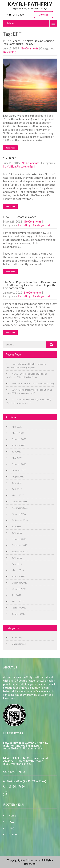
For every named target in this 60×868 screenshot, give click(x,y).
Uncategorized (26, 166)
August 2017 (18, 477)
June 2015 (17, 533)
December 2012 (20, 583)
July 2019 (17, 452)
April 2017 (17, 489)
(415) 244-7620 (15, 15)
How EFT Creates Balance (20, 217)
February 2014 (19, 539)
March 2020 (18, 433)
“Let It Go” (10, 158)
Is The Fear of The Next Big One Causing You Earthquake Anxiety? (29, 42)
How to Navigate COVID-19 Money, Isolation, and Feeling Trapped (26, 744)
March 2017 (18, 495)
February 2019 (19, 464)
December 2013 (20, 545)
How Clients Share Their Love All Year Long (33, 383)
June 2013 (17, 558)
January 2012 (19, 614)
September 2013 (20, 551)
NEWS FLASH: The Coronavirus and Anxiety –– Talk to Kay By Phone (25, 760)
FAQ (11, 822)
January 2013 (19, 576)
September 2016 (20, 520)
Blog (11, 828)
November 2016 (20, 508)
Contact (43, 15)
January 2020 (19, 445)
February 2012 (19, 608)
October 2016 (19, 514)
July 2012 (17, 595)
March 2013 (18, 570)
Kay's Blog (10, 52)
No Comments (30, 48)
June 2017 (17, 483)
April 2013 (17, 564)
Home (12, 815)
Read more (10, 148)
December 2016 (20, 502)
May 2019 (17, 458)
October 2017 (19, 470)
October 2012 (19, 589)
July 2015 (17, 526)
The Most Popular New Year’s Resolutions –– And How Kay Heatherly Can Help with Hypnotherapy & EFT (30, 285)
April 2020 (17, 427)
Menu (10, 23)
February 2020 (19, 439)
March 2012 (18, 601)
